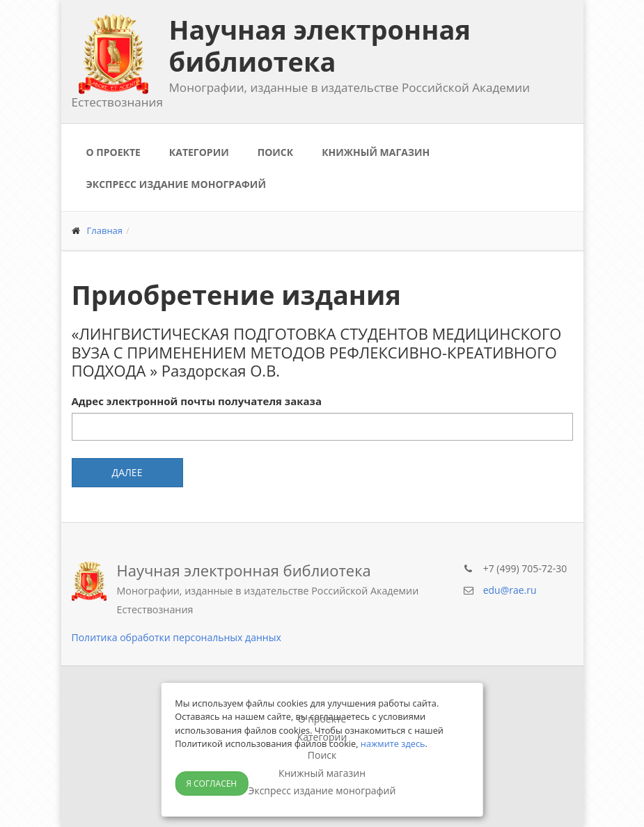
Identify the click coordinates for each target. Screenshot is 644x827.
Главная (105, 230)
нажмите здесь (393, 743)
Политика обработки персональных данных (176, 637)
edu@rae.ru (510, 590)
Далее (127, 472)
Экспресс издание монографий (176, 184)
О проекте (113, 152)
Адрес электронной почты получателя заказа (197, 401)
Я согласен (211, 783)
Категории (199, 152)
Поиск (275, 152)
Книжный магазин (376, 152)
